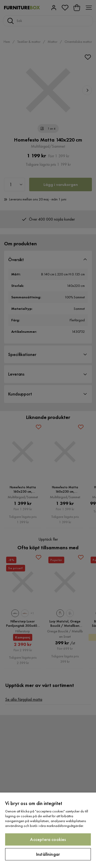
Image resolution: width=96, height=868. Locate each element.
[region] (48, 830)
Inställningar (48, 854)
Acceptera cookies (48, 839)
